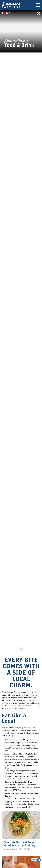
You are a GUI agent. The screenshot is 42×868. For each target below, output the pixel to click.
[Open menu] (38, 5)
